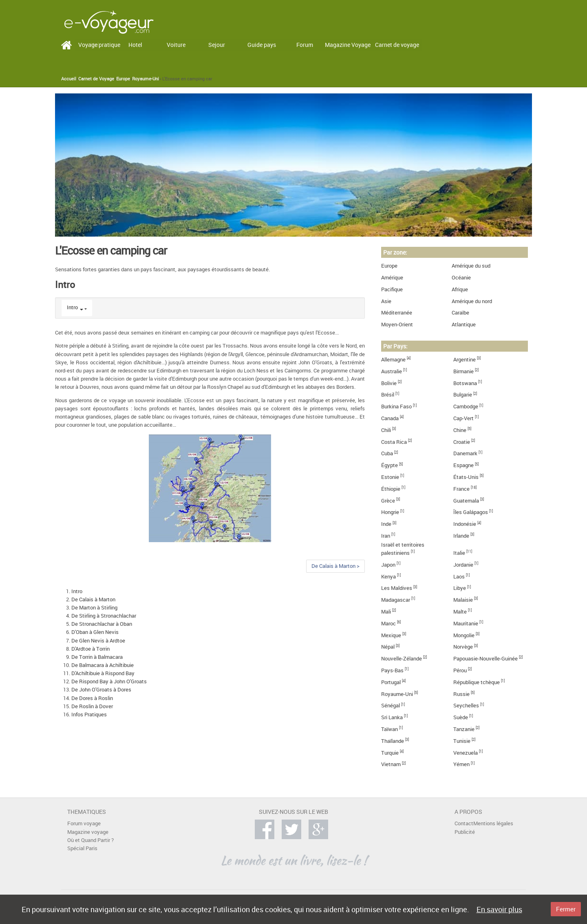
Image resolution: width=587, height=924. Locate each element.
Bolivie (389, 383)
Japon (388, 565)
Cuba (387, 453)
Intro (72, 307)
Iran (386, 536)
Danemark (465, 453)
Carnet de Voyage (96, 79)
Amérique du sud (471, 266)
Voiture (176, 45)
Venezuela (466, 753)
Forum (305, 45)
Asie (386, 301)
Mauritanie (466, 624)
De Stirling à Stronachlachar (104, 616)
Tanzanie (464, 729)
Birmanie (463, 371)
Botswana (465, 383)
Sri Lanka (392, 717)
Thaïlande (393, 741)
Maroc (388, 624)
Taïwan (389, 729)
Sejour (217, 45)
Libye (460, 588)
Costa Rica (394, 442)
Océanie (461, 278)
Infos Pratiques (89, 715)
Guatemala (466, 501)
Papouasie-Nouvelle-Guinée (485, 659)
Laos (459, 577)
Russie (461, 694)
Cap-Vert (463, 418)
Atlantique (464, 325)
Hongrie (390, 512)
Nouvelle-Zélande (402, 659)
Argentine (465, 360)
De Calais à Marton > (335, 566)
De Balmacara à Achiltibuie (103, 665)
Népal (388, 647)
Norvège (463, 647)
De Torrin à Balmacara (97, 657)
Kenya (388, 577)
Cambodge (466, 407)
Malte (460, 612)
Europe (123, 79)
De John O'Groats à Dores (101, 690)
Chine (460, 430)
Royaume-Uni (146, 79)
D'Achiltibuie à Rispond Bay (103, 673)
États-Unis (466, 477)
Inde (386, 524)
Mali (386, 612)
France (461, 489)
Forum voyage (84, 823)
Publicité (465, 832)
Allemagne (393, 360)
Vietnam (391, 764)
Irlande (461, 536)
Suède (461, 717)
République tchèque (477, 682)
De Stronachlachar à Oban (102, 624)
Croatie (462, 442)
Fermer (566, 909)
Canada (390, 418)
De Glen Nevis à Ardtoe (98, 641)
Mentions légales (493, 823)
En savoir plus (499, 909)
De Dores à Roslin (92, 698)
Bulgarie (463, 395)
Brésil (388, 395)
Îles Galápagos (471, 512)
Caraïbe (460, 313)
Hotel (135, 45)
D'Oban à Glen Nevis (95, 632)
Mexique (391, 635)
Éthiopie (391, 489)
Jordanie (463, 565)
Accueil (69, 79)
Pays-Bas (392, 670)
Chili (386, 430)
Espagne (463, 465)
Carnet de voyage (397, 45)
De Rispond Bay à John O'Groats (109, 681)
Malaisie (463, 600)
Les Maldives (397, 588)
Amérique (392, 278)
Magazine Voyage (348, 45)
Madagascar (396, 600)
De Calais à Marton (93, 599)
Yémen (461, 764)
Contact (464, 823)
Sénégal (391, 706)
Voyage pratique (99, 45)
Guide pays (262, 45)
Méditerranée (397, 313)
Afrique (460, 289)
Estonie (390, 477)
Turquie (390, 753)
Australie (392, 371)
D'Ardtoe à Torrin (90, 649)
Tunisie (462, 741)
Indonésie (465, 524)
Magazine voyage (88, 832)
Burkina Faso (396, 407)
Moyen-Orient (397, 325)
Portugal (391, 682)
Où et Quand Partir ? (90, 840)
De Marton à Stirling (94, 608)
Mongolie (464, 635)
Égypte (389, 465)
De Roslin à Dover (92, 706)
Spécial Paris (82, 848)
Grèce (388, 501)
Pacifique (392, 289)
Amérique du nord (472, 301)
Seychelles (466, 706)
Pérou (460, 670)
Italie (459, 553)
